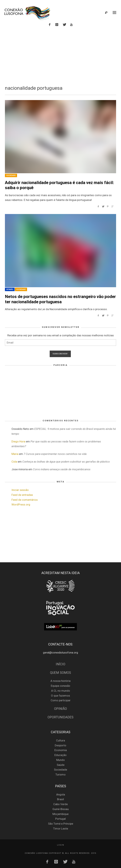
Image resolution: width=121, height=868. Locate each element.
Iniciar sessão (20, 490)
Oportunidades (60, 717)
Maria (15, 454)
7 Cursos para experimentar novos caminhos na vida (55, 454)
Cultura (60, 740)
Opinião (10, 289)
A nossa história (60, 681)
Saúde (61, 765)
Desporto (60, 745)
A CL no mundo (61, 691)
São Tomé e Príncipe (61, 824)
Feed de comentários (25, 500)
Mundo (60, 760)
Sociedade (11, 175)
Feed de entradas (22, 495)
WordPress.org (21, 504)
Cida (14, 462)
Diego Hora (18, 441)
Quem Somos (60, 673)
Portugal (60, 819)
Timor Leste (61, 829)
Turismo (60, 775)
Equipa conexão (60, 686)
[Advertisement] (61, 55)
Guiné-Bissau (61, 809)
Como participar (61, 700)
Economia (61, 750)
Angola (61, 794)
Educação (60, 755)
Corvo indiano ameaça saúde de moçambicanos (62, 469)
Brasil (60, 799)
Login (61, 845)
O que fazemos (60, 696)
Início (60, 664)
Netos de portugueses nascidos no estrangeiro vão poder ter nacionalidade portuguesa (60, 299)
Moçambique (60, 814)
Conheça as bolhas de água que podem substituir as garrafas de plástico (66, 462)
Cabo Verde (60, 804)
